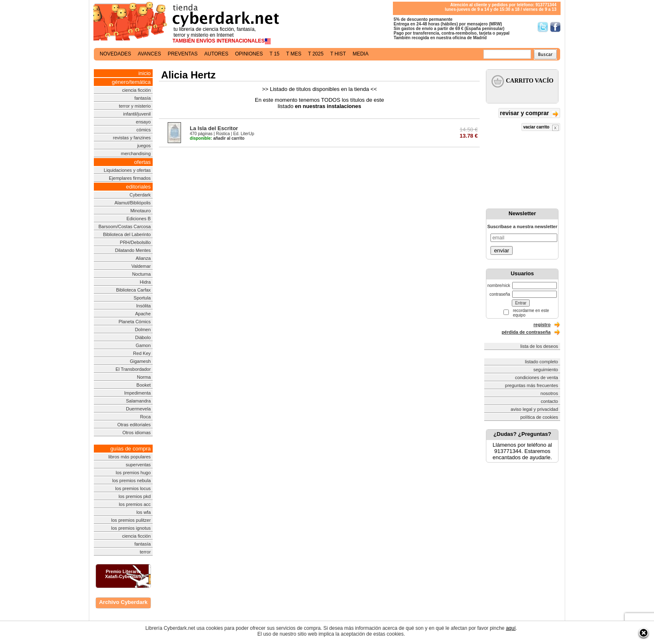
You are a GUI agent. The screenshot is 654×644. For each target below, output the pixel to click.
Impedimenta (138, 393)
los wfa (143, 512)
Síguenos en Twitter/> (543, 27)
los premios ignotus (131, 528)
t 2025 (316, 54)
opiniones (249, 54)
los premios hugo (133, 473)
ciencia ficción (136, 90)
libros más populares (130, 457)
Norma (144, 377)
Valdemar (141, 266)
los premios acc (135, 504)
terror (145, 552)
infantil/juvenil (137, 114)
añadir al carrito (217, 138)
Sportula (142, 298)
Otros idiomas (136, 433)
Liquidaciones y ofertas (127, 170)
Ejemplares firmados (130, 178)
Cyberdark (140, 195)
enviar (501, 250)
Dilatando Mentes (133, 250)
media (360, 54)
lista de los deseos (540, 346)
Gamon (143, 345)
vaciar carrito (541, 128)
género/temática (131, 82)
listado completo (542, 362)
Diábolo (143, 337)
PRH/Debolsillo (135, 242)
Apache (143, 314)
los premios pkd (135, 496)
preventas (183, 54)
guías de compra (130, 449)
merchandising (136, 153)
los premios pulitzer (131, 520)
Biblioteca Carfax (133, 290)
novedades (115, 54)
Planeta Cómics (135, 322)
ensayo (143, 122)
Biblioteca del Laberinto (127, 234)
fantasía (142, 98)
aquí (511, 628)
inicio (145, 73)
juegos (144, 146)
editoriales (138, 187)
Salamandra (138, 401)
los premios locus (133, 488)
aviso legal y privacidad (534, 409)
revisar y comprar (529, 114)
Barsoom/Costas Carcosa (125, 226)
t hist (338, 54)
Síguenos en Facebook (555, 27)
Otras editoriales (134, 425)
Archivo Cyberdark (123, 602)
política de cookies (540, 417)
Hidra (145, 282)
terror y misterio (135, 106)
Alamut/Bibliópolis (132, 203)
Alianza (143, 258)
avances (149, 54)
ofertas (143, 162)
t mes (294, 54)
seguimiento (546, 370)
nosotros (549, 393)
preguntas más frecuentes (532, 385)
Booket (143, 385)
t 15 (274, 54)
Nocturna (142, 274)
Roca (146, 417)
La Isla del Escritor (214, 128)
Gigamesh (140, 361)
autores (216, 54)
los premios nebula (131, 480)
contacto (549, 401)
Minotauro (140, 211)
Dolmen (143, 330)
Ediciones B (138, 219)
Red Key (142, 353)
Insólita (143, 306)
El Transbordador (133, 369)
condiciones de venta (537, 377)
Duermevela (138, 409)
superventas (138, 465)
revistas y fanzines (132, 138)
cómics (143, 130)
